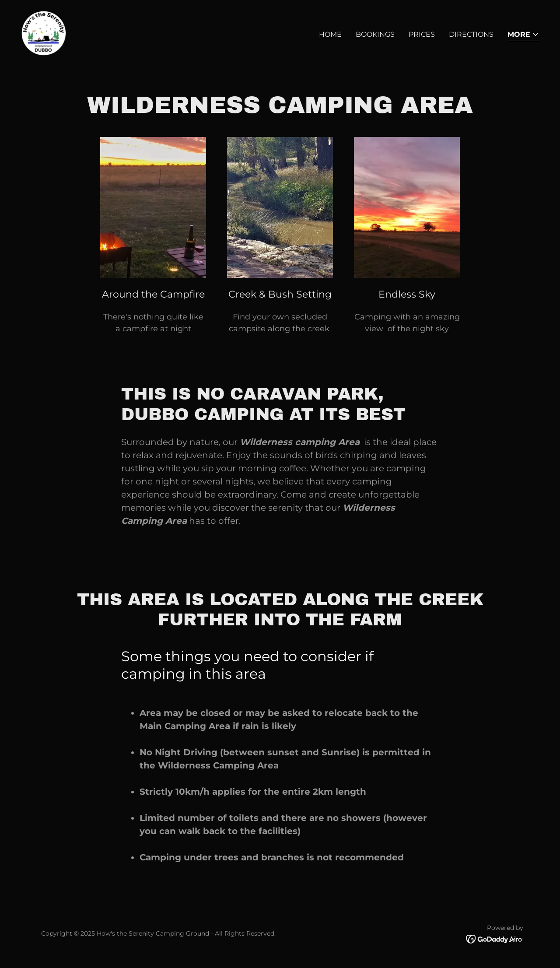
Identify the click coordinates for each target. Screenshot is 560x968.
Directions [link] (471, 34)
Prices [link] (422, 34)
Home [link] (330, 34)
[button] (523, 35)
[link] (44, 33)
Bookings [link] (375, 34)
